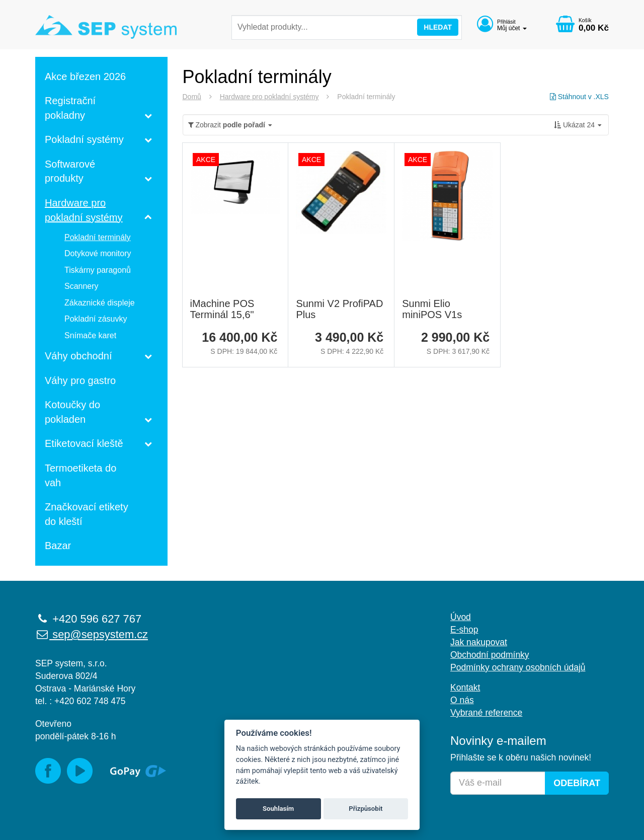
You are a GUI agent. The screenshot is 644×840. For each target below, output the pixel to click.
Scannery (82, 286)
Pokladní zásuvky (96, 319)
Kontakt (465, 688)
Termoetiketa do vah (80, 475)
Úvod (461, 617)
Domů (192, 97)
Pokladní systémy (84, 139)
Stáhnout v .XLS (579, 97)
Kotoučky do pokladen (72, 412)
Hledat (438, 27)
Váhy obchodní (78, 356)
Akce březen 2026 (85, 77)
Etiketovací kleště (84, 443)
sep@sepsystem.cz (92, 634)
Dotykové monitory (98, 253)
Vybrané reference (486, 713)
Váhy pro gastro (80, 380)
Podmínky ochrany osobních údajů (518, 667)
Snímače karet (90, 335)
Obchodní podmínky (490, 655)
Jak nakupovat (479, 642)
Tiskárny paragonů (98, 270)
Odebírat (577, 783)
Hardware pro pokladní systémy (269, 97)
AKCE (206, 160)
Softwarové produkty (70, 171)
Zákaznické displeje (100, 303)
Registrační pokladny (70, 108)
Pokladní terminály (98, 237)
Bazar (58, 546)
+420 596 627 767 (88, 619)
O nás (462, 700)
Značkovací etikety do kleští (87, 514)
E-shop (464, 630)
